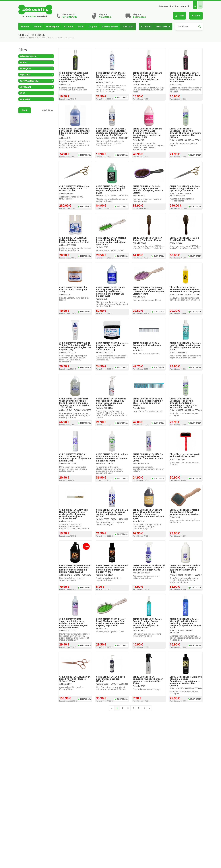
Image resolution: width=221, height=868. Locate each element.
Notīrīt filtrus (47, 110)
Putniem (68, 26)
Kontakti (185, 6)
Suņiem (25, 26)
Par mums (146, 26)
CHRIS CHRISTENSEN (66, 38)
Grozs (196, 16)
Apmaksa (163, 6)
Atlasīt (25, 110)
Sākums (22, 38)
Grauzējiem (52, 26)
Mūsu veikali (163, 26)
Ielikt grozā (122, 97)
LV (195, 6)
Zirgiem (93, 26)
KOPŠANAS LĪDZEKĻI (46, 38)
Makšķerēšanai (110, 26)
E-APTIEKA (128, 26)
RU (200, 6)
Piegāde (174, 6)
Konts (180, 16)
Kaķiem (38, 26)
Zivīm (81, 26)
